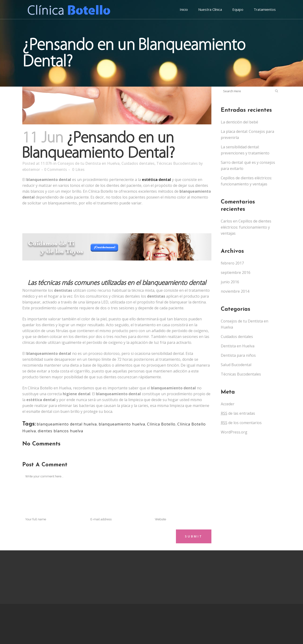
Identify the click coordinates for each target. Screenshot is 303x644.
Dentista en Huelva (238, 346)
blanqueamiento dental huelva (67, 424)
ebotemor (31, 169)
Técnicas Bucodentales (177, 163)
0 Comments (56, 169)
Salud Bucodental (236, 365)
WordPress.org (234, 432)
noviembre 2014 (235, 291)
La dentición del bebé (239, 122)
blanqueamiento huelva (122, 424)
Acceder (228, 404)
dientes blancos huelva (60, 431)
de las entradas (238, 413)
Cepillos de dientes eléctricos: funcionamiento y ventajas (246, 227)
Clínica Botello (161, 424)
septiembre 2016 (236, 272)
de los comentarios (241, 423)
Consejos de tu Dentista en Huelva (89, 163)
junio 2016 (230, 282)
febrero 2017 (232, 263)
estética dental (156, 180)
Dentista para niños (238, 355)
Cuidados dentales (138, 163)
